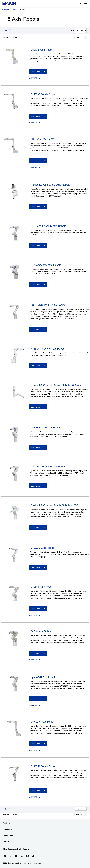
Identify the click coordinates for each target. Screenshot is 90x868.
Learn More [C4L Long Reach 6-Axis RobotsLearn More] (35, 246)
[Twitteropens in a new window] (11, 856)
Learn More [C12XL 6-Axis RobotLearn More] (35, 567)
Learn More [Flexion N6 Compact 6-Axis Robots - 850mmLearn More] (35, 407)
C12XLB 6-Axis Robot (43, 766)
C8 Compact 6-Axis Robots (46, 428)
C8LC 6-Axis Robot (41, 50)
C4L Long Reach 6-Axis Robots (48, 226)
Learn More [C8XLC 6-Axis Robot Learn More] (35, 161)
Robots (15, 10)
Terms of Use (27, 863)
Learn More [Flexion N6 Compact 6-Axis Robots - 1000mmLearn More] (35, 527)
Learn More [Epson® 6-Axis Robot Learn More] (35, 699)
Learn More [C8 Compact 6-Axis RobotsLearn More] (35, 447)
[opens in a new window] (33, 856)
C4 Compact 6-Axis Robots (46, 265)
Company (8, 842)
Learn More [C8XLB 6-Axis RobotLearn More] (35, 744)
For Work (6, 10)
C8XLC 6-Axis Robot (42, 139)
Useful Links (9, 835)
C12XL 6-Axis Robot (42, 548)
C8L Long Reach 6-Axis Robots (48, 467)
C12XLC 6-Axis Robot (43, 94)
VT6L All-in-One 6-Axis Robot (47, 349)
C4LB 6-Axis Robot (41, 587)
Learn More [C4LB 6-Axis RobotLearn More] (35, 609)
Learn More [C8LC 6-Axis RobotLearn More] (35, 72)
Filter (5, 30)
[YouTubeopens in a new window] (16, 856)
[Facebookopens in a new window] (5, 856)
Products (8, 823)
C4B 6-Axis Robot (41, 631)
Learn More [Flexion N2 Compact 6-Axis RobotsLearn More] (35, 207)
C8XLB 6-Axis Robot (42, 722)
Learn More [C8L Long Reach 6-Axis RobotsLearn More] (35, 486)
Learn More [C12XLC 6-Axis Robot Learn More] (35, 116)
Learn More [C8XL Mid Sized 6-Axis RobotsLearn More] (35, 329)
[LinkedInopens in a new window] (22, 856)
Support (33, 78)
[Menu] (86, 4)
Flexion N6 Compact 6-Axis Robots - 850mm (56, 385)
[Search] (80, 4)
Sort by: (72, 31)
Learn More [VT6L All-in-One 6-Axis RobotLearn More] (35, 366)
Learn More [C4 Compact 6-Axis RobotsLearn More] (35, 284)
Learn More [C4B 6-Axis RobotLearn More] (35, 653)
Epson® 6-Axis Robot (43, 677)
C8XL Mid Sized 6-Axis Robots (48, 305)
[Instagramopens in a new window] (27, 856)
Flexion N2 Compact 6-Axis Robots (50, 185)
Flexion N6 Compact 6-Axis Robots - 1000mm (56, 505)
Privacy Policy (37, 863)
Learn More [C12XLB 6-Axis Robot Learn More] (35, 791)
